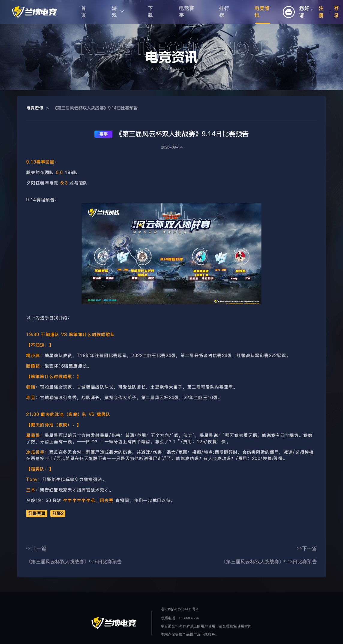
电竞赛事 (187, 12)
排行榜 (224, 12)
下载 (150, 12)
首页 (84, 12)
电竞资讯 (262, 12)
